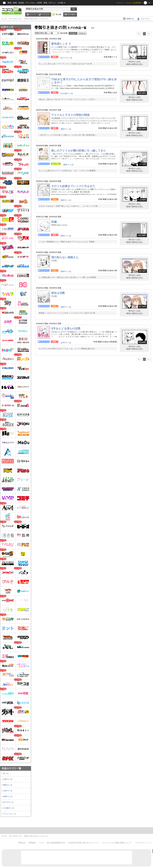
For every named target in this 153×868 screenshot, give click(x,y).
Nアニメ (52, 3)
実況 (45, 3)
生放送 (21, 3)
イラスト (45, 14)
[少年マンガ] (66, 343)
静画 (15, 3)
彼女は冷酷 (58, 293)
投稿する (130, 19)
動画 (10, 3)
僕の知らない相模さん (65, 257)
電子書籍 (71, 14)
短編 (54, 222)
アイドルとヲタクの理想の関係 (70, 115)
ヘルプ (41, 843)
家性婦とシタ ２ (61, 44)
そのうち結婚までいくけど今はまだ (73, 186)
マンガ (58, 14)
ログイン (120, 3)
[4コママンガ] (66, 58)
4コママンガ (8, 802)
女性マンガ (8, 796)
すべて (6, 773)
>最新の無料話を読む (134, 64)
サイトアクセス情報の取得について (117, 843)
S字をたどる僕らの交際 (66, 329)
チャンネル (30, 3)
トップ (32, 14)
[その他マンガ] (67, 93)
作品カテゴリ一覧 (11, 768)
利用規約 (32, 843)
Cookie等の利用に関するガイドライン (84, 843)
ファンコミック (10, 814)
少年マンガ (8, 779)
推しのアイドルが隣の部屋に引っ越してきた (79, 151)
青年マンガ (8, 785)
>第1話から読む (134, 62)
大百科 (39, 3)
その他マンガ (9, 808)
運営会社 (22, 843)
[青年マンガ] (66, 129)
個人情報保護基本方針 (56, 843)
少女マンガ (8, 791)
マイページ (145, 19)
